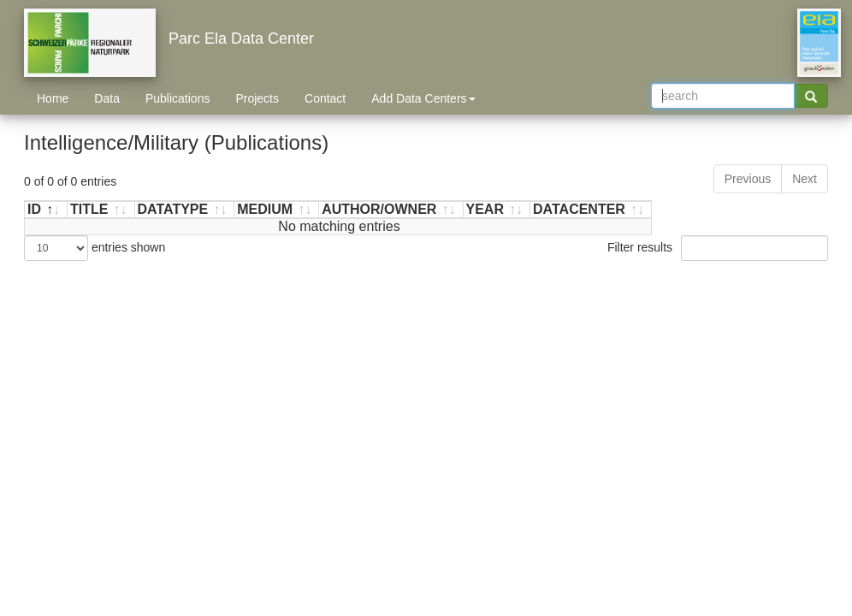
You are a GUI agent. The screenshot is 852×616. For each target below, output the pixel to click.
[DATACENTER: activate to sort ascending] (591, 210)
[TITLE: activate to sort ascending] (101, 210)
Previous (748, 179)
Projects (257, 98)
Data (107, 98)
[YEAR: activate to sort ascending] (497, 210)
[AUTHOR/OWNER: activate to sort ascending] (391, 210)
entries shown (95, 248)
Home (53, 98)
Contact (325, 98)
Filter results (718, 248)
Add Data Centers (423, 98)
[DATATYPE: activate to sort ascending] (185, 210)
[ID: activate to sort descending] (46, 210)
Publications (178, 98)
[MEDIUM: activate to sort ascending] (277, 210)
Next (805, 179)
